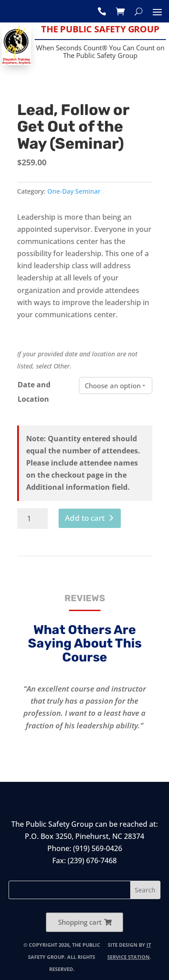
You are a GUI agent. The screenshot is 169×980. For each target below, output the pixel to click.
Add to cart (85, 518)
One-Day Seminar (74, 191)
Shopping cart (80, 922)
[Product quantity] (33, 519)
